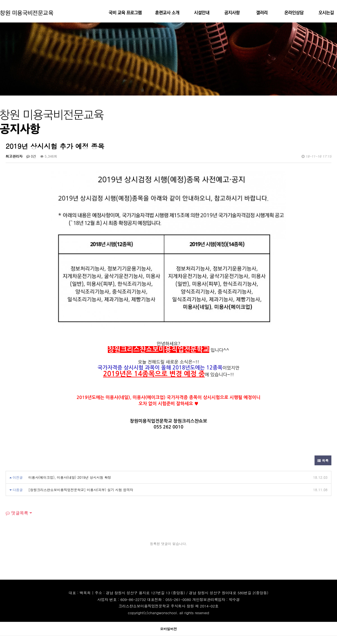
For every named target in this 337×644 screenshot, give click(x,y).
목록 (323, 460)
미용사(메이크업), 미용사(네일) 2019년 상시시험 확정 (70, 477)
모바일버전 (168, 629)
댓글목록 (17, 513)
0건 (31, 156)
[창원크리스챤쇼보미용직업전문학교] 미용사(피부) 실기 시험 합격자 (81, 490)
